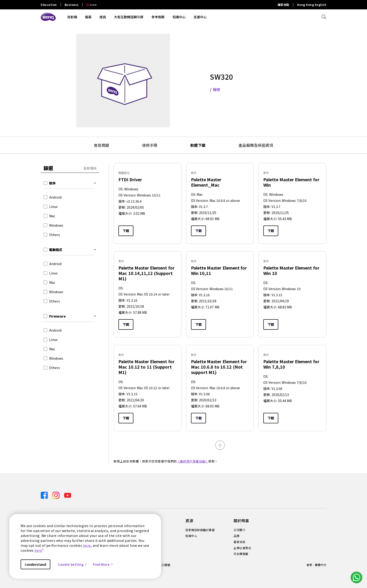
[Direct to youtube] (68, 495)
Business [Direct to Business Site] (72, 5)
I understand (35, 564)
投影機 (72, 17)
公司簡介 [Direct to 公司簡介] (239, 530)
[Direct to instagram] (56, 495)
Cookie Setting (73, 564)
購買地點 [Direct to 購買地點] (283, 5)
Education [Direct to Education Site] (49, 5)
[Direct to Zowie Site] (90, 5)
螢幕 (88, 17)
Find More (103, 564)
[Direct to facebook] (45, 495)
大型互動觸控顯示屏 (129, 17)
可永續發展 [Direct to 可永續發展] (241, 554)
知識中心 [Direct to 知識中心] (191, 536)
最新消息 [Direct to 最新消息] (239, 542)
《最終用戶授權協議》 (193, 461)
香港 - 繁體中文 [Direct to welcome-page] (316, 565)
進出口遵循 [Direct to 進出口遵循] (163, 565)
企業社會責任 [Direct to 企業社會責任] (242, 548)
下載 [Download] (126, 231)
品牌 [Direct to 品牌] (237, 536)
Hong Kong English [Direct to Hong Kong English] (312, 5)
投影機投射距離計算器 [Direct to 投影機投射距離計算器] (200, 530)
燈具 (103, 17)
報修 (217, 89)
